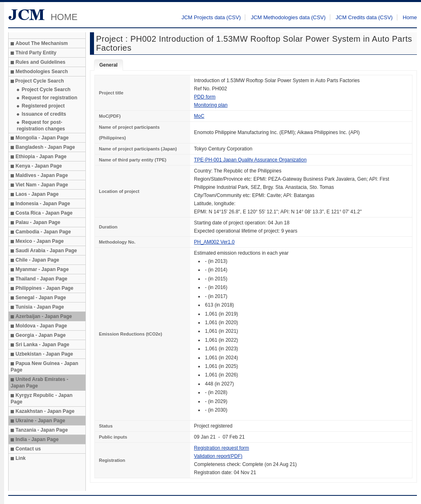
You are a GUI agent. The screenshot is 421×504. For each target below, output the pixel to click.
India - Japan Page (37, 439)
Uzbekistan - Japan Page (44, 354)
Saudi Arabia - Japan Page (46, 251)
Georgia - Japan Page (41, 335)
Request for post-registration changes (41, 125)
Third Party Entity (36, 53)
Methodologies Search (42, 72)
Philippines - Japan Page (44, 288)
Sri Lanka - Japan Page (42, 345)
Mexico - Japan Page (40, 241)
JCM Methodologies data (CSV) (288, 17)
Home (410, 17)
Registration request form (222, 448)
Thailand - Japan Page (41, 279)
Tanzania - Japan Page (42, 430)
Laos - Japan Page (37, 194)
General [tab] (109, 65)
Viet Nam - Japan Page (42, 185)
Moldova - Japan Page (41, 326)
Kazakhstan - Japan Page (45, 411)
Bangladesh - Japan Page (45, 147)
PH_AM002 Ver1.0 (214, 242)
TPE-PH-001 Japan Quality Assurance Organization (250, 160)
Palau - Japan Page (38, 222)
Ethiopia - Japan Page (41, 157)
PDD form (205, 97)
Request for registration (49, 98)
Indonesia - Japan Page (43, 204)
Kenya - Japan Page (39, 166)
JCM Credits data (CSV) (364, 17)
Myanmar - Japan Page (42, 269)
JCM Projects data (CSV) (211, 17)
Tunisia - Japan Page (40, 307)
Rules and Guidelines (40, 62)
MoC (199, 116)
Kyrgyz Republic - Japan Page (41, 399)
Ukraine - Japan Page (40, 421)
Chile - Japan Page (37, 260)
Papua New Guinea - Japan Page (44, 367)
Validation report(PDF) (218, 456)
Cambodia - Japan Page (43, 232)
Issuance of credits (44, 114)
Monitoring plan (211, 105)
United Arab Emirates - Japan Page (39, 383)
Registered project (43, 106)
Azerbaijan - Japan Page (44, 316)
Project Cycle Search (46, 90)
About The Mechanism (42, 43)
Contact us (28, 449)
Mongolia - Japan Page (42, 138)
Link (21, 458)
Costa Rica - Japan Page (44, 213)
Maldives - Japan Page (42, 175)
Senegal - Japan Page (41, 298)
